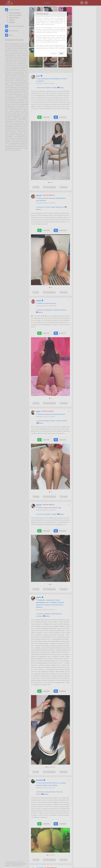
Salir (61, 53)
